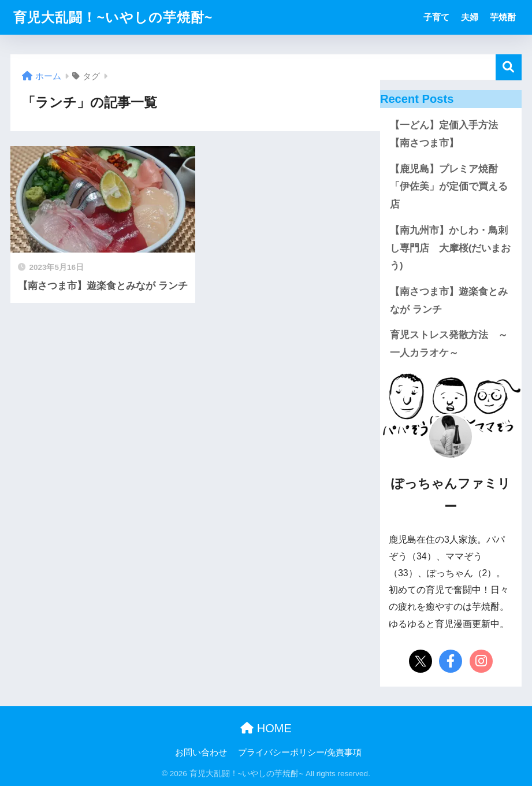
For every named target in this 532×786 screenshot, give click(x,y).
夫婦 (470, 17)
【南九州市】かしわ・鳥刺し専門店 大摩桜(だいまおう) (451, 248)
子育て (436, 17)
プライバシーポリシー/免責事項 (300, 752)
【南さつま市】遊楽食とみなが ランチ (449, 301)
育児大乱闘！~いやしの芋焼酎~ (113, 17)
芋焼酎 (503, 17)
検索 (509, 67)
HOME (266, 728)
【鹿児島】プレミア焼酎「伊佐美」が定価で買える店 (449, 187)
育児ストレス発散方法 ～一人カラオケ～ (449, 344)
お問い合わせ (201, 752)
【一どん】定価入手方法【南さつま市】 (444, 134)
